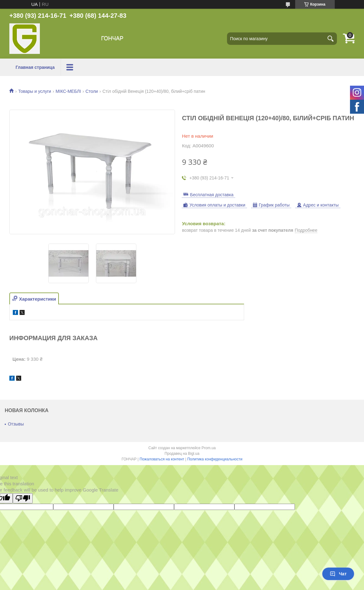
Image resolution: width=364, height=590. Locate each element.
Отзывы (16, 424)
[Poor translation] (23, 498)
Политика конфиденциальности (215, 459)
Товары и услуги (35, 91)
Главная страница (35, 67)
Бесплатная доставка (212, 195)
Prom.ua (208, 448)
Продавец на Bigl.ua (182, 454)
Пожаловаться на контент (162, 459)
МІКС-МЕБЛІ (69, 91)
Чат (338, 574)
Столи (92, 91)
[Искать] (331, 39)
